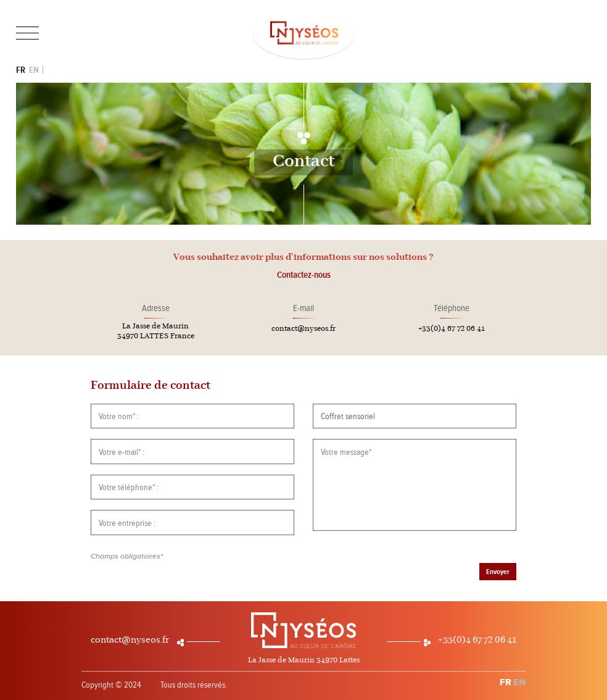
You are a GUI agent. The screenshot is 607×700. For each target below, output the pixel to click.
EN (34, 70)
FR (21, 70)
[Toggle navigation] (27, 34)
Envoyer (498, 572)
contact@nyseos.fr (303, 329)
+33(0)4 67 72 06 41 (452, 329)
